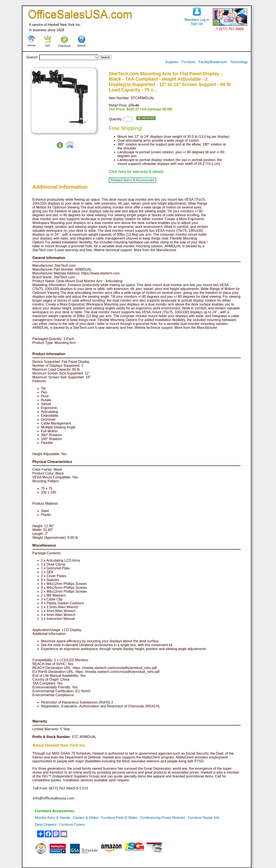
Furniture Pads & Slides (119, 818)
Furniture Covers (72, 825)
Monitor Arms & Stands (53, 818)
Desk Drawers (46, 825)
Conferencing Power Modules (163, 818)
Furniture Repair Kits (204, 818)
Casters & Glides (86, 818)
